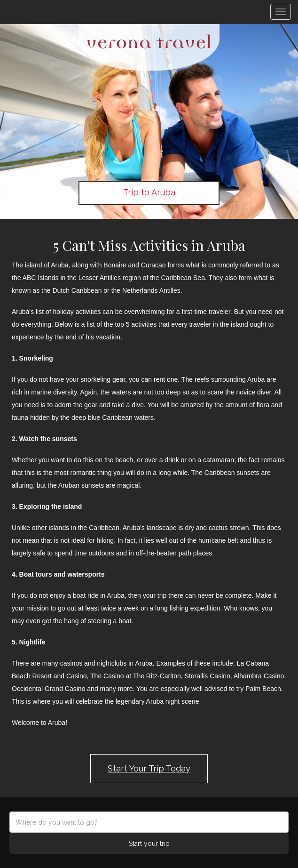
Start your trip (149, 844)
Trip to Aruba (149, 192)
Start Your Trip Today (149, 768)
